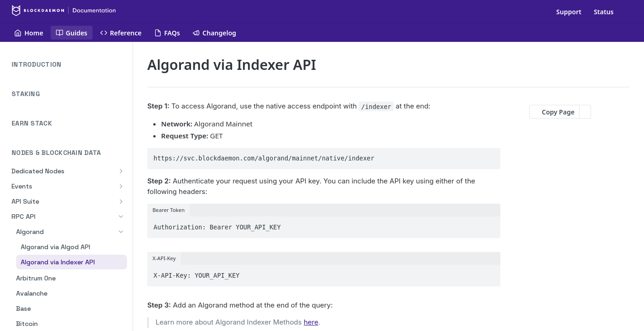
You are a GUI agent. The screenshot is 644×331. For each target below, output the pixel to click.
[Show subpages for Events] (121, 186)
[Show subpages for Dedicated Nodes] (121, 171)
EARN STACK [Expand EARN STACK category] (69, 123)
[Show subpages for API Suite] (121, 201)
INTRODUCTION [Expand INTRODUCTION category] (69, 65)
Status (604, 12)
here (311, 322)
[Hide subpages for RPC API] (121, 217)
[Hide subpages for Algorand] (121, 232)
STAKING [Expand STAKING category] (69, 94)
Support (569, 12)
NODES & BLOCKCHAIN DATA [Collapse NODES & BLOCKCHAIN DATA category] (69, 153)
